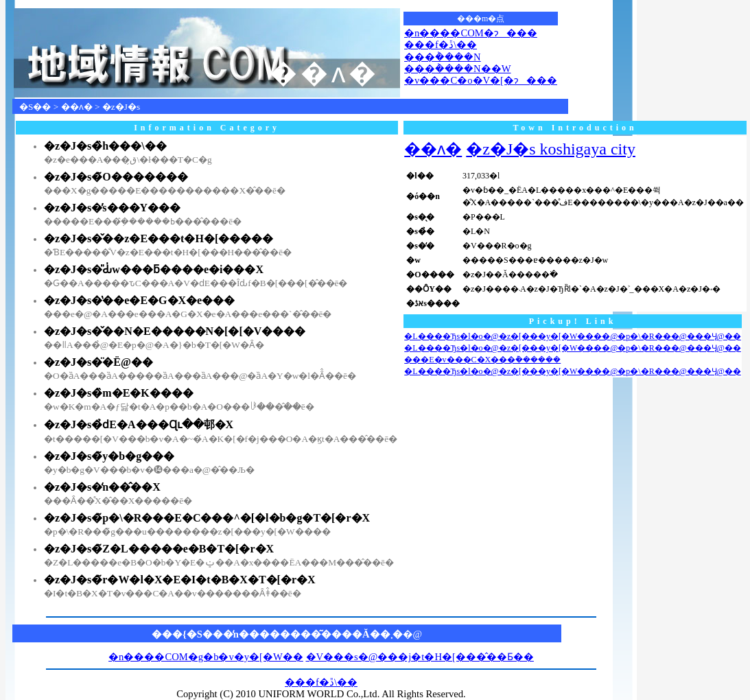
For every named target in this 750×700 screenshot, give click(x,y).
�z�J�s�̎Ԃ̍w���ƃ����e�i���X (154, 269)
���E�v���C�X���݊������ (482, 360)
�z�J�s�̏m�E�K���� (119, 393)
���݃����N (443, 57)
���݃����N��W (457, 69)
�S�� (35, 107)
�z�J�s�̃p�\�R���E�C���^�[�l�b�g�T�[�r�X (207, 518)
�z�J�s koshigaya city (551, 149)
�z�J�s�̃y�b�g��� (109, 456)
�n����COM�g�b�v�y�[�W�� (206, 657)
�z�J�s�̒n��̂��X (102, 487)
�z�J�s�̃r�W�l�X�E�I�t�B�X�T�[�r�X (180, 580)
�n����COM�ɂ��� (471, 33)
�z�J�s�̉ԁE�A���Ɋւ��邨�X (139, 424)
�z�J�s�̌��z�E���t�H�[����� (159, 238)
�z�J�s (121, 107)
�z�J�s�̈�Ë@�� (98, 362)
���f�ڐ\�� (441, 45)
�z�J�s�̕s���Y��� (112, 208)
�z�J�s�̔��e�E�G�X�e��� (139, 300)
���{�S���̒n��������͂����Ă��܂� (277, 634)
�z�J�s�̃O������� (116, 177)
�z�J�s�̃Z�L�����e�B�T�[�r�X (159, 549)
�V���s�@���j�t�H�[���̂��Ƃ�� (420, 657)
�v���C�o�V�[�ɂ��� (481, 80)
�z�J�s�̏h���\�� (105, 146)
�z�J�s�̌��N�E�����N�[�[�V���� (175, 331)
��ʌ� (77, 107)
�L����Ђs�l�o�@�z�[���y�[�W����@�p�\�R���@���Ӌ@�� (573, 336)
